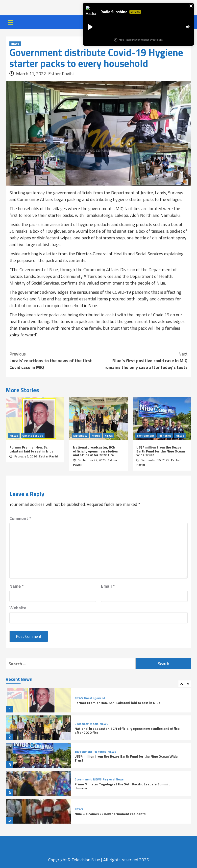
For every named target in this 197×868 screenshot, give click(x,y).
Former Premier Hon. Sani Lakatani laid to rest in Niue (31, 449)
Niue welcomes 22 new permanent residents (110, 814)
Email (108, 586)
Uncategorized (33, 436)
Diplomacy (80, 436)
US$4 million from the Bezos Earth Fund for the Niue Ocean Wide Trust (161, 451)
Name (17, 586)
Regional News (113, 779)
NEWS (15, 44)
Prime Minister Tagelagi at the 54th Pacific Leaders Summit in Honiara (124, 786)
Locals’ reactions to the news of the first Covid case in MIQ (54, 361)
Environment (146, 436)
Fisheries (165, 436)
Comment (20, 518)
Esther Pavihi (61, 74)
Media (96, 436)
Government (83, 779)
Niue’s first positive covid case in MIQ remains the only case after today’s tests (143, 361)
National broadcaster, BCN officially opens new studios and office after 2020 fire (95, 451)
